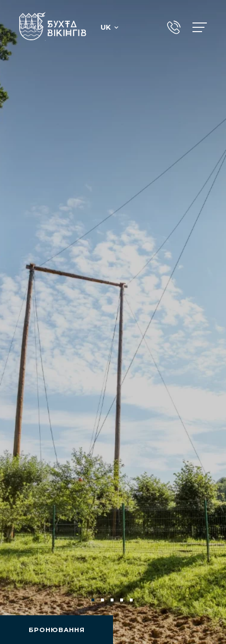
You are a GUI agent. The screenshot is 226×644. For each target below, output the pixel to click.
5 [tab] (132, 601)
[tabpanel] (113, 322)
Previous (23, 600)
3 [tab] (113, 601)
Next (203, 600)
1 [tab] (94, 601)
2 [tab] (103, 601)
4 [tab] (123, 601)
